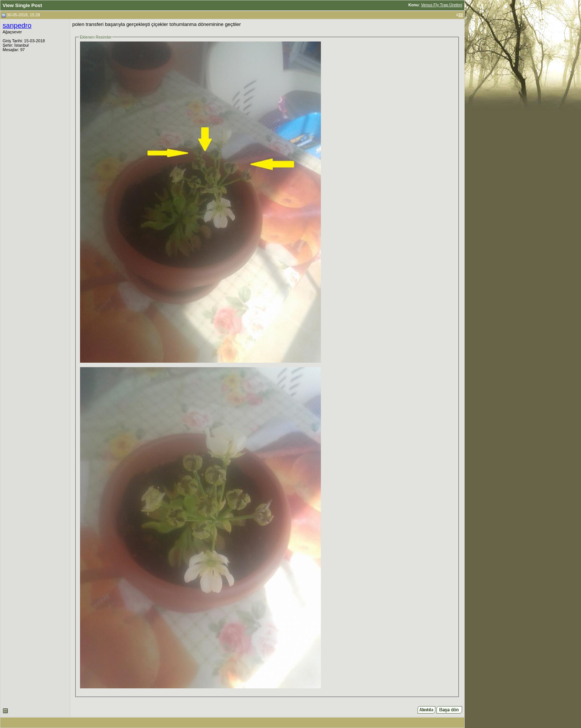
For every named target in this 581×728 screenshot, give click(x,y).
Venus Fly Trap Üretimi (441, 5)
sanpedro (17, 25)
